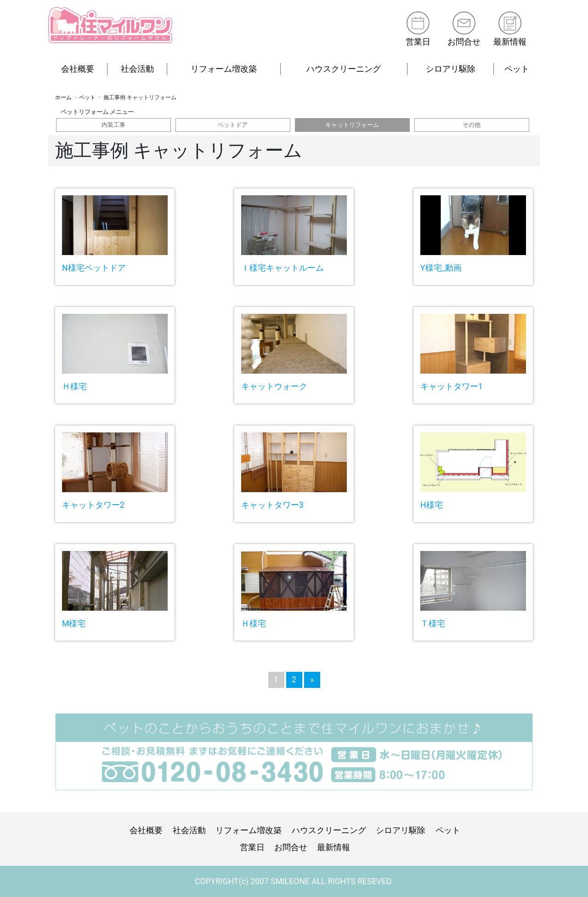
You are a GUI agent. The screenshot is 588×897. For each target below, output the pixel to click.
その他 (472, 125)
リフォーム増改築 (224, 69)
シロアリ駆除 (451, 69)
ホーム (63, 97)
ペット (517, 69)
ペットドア (233, 125)
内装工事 (113, 125)
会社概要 (78, 69)
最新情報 (510, 42)
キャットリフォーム (352, 125)
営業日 (418, 42)
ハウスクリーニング (344, 69)
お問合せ (464, 42)
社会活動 (137, 69)
